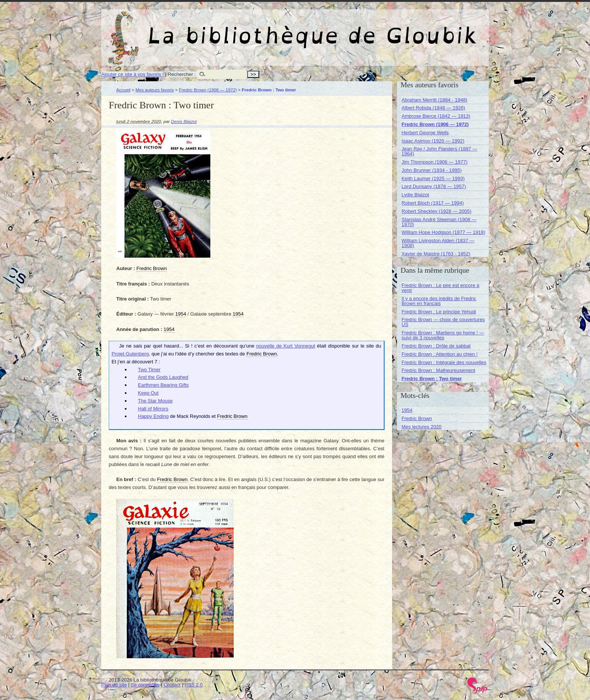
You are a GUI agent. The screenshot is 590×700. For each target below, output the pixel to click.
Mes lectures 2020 (421, 427)
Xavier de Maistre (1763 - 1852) (436, 254)
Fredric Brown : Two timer (432, 379)
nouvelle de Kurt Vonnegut (286, 346)
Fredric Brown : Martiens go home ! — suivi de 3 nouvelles (443, 335)
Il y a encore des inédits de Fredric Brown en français (439, 301)
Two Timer (149, 370)
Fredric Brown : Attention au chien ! (439, 354)
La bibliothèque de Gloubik (375, 29)
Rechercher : (182, 74)
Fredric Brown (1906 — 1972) (208, 90)
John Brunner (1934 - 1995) (432, 170)
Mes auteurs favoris (155, 90)
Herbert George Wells (425, 133)
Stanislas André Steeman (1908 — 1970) (439, 222)
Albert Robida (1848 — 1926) (433, 108)
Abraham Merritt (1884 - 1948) (434, 100)
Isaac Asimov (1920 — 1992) (433, 141)
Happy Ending (154, 416)
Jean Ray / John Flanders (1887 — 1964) (439, 151)
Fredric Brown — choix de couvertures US (443, 322)
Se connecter (145, 685)
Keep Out (148, 393)
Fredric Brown (417, 418)
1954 (407, 410)
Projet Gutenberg (130, 354)
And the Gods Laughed (163, 377)
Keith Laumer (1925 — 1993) (433, 178)
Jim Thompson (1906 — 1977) (434, 162)
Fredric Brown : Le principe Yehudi (439, 312)
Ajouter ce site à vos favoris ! (132, 74)
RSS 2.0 (193, 685)
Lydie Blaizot (415, 195)
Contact (172, 685)
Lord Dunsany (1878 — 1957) (434, 186)
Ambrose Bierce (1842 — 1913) (436, 116)
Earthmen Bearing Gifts (163, 385)
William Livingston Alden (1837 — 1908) (438, 243)
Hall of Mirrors (153, 409)
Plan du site (114, 685)
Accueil (123, 90)
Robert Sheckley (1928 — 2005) (436, 211)
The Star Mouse (156, 401)
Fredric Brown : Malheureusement (438, 370)
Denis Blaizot (184, 121)
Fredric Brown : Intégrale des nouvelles (444, 362)
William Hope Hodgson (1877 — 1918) (443, 232)
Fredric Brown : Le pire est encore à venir (440, 288)
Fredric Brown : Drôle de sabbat (436, 346)
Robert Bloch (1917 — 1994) (433, 203)
